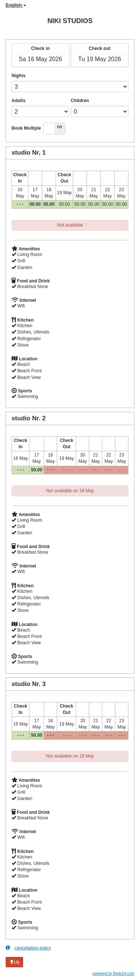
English (16, 5)
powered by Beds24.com (113, 973)
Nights (18, 76)
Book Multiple (26, 128)
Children (80, 101)
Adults (18, 101)
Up (14, 962)
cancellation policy (28, 948)
